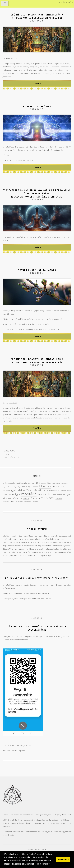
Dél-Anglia (27, 487)
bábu (49, 483)
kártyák (38, 490)
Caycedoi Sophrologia (15, 487)
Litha (5, 495)
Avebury (44, 483)
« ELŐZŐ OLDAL (9, 451)
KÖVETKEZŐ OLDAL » (11, 457)
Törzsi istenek (37, 529)
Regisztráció (69, 2)
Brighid (5, 487)
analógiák (12, 483)
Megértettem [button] (63, 859)
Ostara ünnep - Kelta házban (37, 270)
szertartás (6, 502)
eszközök (6, 491)
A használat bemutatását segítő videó (17, 745)
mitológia (7, 498)
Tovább (37, 84)
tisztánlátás (28, 502)
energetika (58, 486)
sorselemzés (48, 498)
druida (36, 487)
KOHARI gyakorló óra (37, 106)
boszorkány (64, 483)
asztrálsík (31, 483)
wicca (36, 502)
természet (20, 502)
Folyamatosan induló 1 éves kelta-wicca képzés (37, 578)
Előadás (45, 486)
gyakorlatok (18, 490)
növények (17, 498)
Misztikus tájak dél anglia (61, 495)
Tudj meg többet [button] (43, 864)
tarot (13, 502)
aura (38, 483)
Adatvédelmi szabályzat (37, 850)
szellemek (59, 498)
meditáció (29, 494)
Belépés (60, 2)
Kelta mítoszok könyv (57, 491)
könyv (69, 491)
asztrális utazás (21, 483)
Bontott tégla (56, 483)
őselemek (26, 498)
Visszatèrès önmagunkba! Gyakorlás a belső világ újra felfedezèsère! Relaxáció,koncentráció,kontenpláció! (37, 193)
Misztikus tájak (45, 495)
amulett (5, 483)
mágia (16, 494)
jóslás (29, 490)
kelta (45, 490)
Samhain (35, 498)
